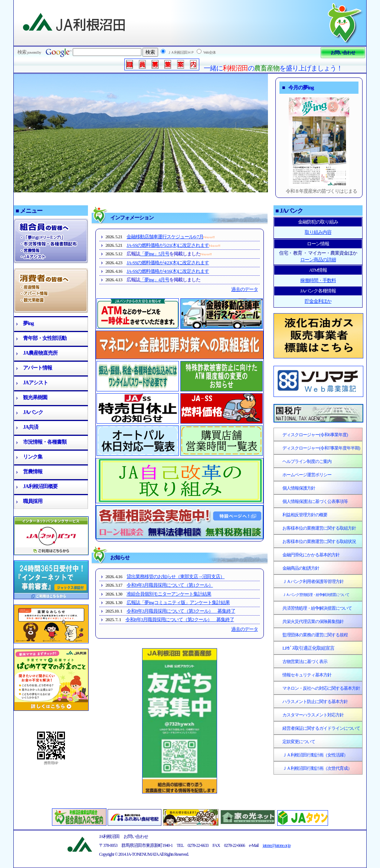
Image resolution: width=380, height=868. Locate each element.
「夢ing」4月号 (155, 280)
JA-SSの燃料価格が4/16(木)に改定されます (168, 271)
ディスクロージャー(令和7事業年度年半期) (321, 448)
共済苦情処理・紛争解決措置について (317, 608)
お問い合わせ (343, 53)
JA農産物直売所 (40, 353)
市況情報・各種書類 (45, 442)
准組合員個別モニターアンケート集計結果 (169, 594)
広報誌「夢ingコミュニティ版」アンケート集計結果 (178, 602)
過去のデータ (245, 289)
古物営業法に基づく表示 (305, 662)
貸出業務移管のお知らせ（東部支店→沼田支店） (176, 577)
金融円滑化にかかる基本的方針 (311, 555)
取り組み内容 (318, 232)
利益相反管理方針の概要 (305, 515)
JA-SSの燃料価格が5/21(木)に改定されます (168, 245)
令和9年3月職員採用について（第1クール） (170, 585)
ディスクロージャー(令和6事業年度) (315, 435)
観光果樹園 (35, 397)
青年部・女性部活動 (45, 338)
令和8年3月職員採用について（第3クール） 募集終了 (181, 611)
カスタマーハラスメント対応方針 (313, 715)
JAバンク (33, 412)
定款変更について (299, 742)
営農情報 (33, 472)
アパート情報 (37, 368)
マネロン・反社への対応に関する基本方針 (321, 688)
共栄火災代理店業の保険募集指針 (313, 622)
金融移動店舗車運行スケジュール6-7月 (165, 237)
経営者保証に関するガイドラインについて (321, 728)
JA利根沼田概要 (40, 486)
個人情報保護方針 (299, 488)
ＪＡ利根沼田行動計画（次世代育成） (317, 768)
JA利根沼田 (75, 22)
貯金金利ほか (318, 301)
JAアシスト (35, 383)
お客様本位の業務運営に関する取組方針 (319, 528)
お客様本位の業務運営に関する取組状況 (319, 541)
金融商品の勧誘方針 (301, 568)
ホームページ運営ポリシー (307, 475)
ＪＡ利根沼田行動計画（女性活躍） (315, 755)
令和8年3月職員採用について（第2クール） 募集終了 (180, 619)
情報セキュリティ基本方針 (307, 675)
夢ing (28, 323)
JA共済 (31, 427)
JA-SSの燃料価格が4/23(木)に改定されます (168, 263)
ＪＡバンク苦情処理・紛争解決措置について (316, 595)
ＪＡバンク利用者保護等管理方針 (313, 582)
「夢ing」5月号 (155, 254)
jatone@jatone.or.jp (277, 845)
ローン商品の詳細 (318, 260)
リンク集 (33, 457)
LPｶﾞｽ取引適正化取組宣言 (308, 648)
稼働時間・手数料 (318, 280)
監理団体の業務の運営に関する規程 (315, 635)
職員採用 (33, 501)
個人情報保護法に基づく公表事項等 (315, 501)
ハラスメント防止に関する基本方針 (315, 702)
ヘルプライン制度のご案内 (307, 461)
